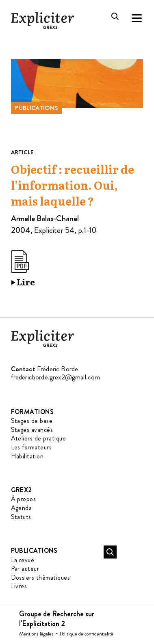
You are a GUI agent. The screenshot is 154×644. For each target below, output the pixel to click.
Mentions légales (36, 634)
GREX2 (22, 490)
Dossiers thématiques (41, 577)
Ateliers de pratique (39, 438)
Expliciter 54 (54, 230)
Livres (19, 586)
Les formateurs (31, 447)
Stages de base (32, 421)
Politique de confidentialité (87, 634)
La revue (23, 560)
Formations (33, 412)
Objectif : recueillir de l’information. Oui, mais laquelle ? (73, 186)
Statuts (21, 517)
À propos (24, 499)
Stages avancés (32, 430)
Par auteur (25, 568)
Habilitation (27, 456)
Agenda (22, 508)
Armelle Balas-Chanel (45, 218)
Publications (37, 108)
